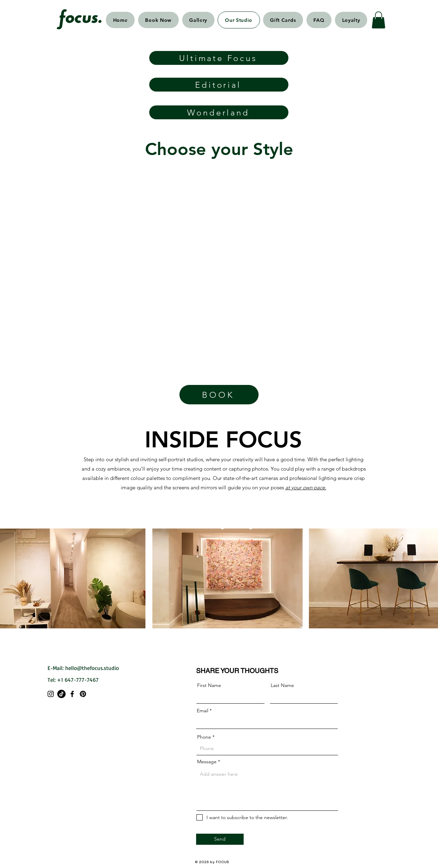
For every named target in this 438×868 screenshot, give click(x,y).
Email (203, 711)
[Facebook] (72, 694)
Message (207, 762)
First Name (209, 685)
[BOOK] (219, 395)
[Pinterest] (83, 694)
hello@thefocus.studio (92, 668)
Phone (204, 737)
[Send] (220, 839)
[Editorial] (219, 85)
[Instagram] (51, 694)
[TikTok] (61, 694)
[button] (378, 20)
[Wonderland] (219, 112)
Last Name (282, 685)
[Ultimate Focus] (219, 58)
